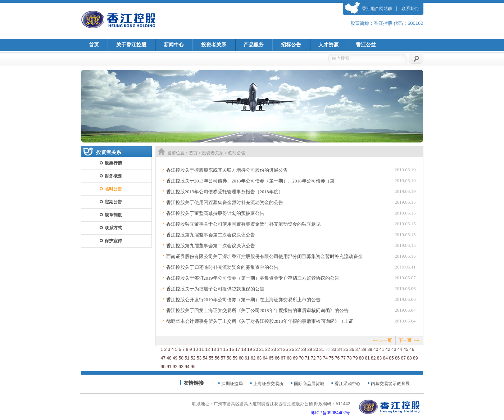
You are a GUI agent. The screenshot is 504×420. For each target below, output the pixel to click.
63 (259, 358)
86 (397, 358)
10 (196, 349)
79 (355, 358)
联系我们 (410, 9)
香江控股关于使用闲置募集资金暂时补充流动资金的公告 (225, 202)
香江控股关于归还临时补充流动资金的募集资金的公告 (222, 267)
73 (319, 358)
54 (205, 358)
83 (379, 358)
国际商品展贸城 (309, 384)
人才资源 (328, 45)
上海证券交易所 (268, 384)
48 (169, 358)
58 (229, 358)
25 (285, 349)
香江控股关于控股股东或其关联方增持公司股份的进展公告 (227, 170)
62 (253, 358)
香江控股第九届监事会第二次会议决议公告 (211, 235)
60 (241, 358)
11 (201, 349)
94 (187, 367)
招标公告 (291, 45)
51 (187, 358)
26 (292, 349)
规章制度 (113, 215)
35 (346, 349)
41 (382, 349)
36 (352, 349)
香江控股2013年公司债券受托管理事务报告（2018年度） (225, 192)
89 (415, 358)
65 (271, 358)
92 (175, 367)
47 (163, 358)
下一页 (405, 340)
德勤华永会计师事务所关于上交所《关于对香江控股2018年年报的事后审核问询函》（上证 (260, 321)
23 (274, 349)
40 (376, 349)
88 (409, 358)
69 (295, 358)
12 (207, 349)
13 (214, 349)
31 (322, 349)
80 (361, 358)
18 (243, 349)
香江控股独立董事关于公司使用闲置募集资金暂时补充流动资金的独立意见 (243, 224)
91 (169, 367)
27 (298, 349)
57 (223, 358)
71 (307, 358)
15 (225, 349)
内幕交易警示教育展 (390, 384)
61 (247, 358)
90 (163, 367)
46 (412, 349)
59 (235, 358)
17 (238, 349)
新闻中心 (174, 45)
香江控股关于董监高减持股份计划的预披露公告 (215, 213)
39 (370, 349)
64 (265, 358)
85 (391, 358)
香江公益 (366, 45)
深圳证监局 (232, 384)
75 (331, 358)
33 (334, 349)
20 (256, 349)
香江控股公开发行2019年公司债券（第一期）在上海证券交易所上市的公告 (243, 300)
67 (283, 358)
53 (199, 358)
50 (181, 358)
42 (388, 349)
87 (403, 358)
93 (181, 367)
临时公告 (113, 189)
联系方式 (113, 228)
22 (267, 349)
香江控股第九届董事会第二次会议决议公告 (211, 246)
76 (337, 358)
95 (193, 367)
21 (262, 349)
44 (400, 349)
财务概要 (113, 176)
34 (340, 349)
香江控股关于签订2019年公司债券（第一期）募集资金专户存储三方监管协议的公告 (253, 278)
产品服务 (254, 45)
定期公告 (113, 202)
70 (301, 358)
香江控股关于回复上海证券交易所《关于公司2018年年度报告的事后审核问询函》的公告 (257, 310)
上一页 (385, 340)
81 (367, 358)
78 (349, 358)
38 (364, 349)
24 (280, 349)
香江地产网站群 (377, 9)
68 (289, 358)
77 (343, 358)
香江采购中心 (348, 384)
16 (231, 349)
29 (310, 349)
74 (325, 358)
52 (193, 358)
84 (385, 358)
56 (217, 358)
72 (313, 358)
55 (211, 358)
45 (406, 349)
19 (249, 349)
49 (175, 358)
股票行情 (113, 163)
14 (220, 349)
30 (316, 349)
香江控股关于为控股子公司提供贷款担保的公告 (215, 289)
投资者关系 (214, 45)
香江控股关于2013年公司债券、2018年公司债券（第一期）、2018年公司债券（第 (250, 181)
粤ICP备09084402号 (330, 413)
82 (373, 358)
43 (394, 349)
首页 (94, 45)
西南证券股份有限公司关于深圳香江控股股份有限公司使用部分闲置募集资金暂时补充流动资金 (264, 256)
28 (303, 349)
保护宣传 (113, 241)
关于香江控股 (131, 45)
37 (358, 349)
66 (277, 358)
